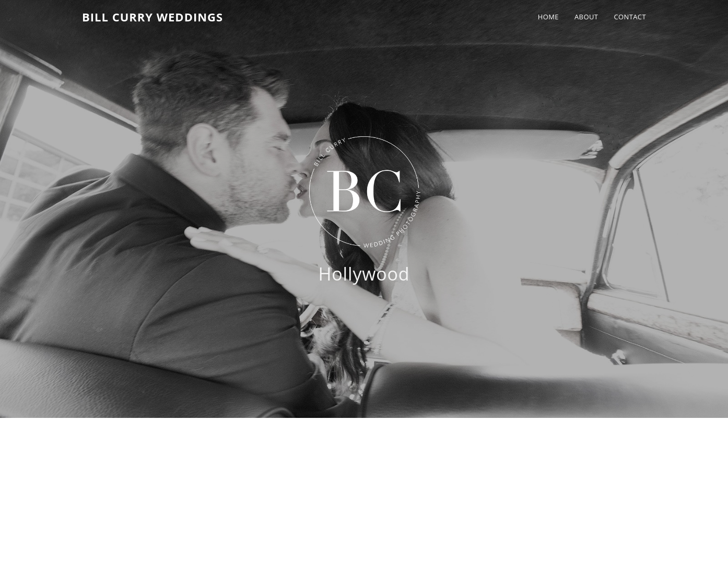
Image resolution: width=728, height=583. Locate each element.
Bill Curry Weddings (152, 17)
